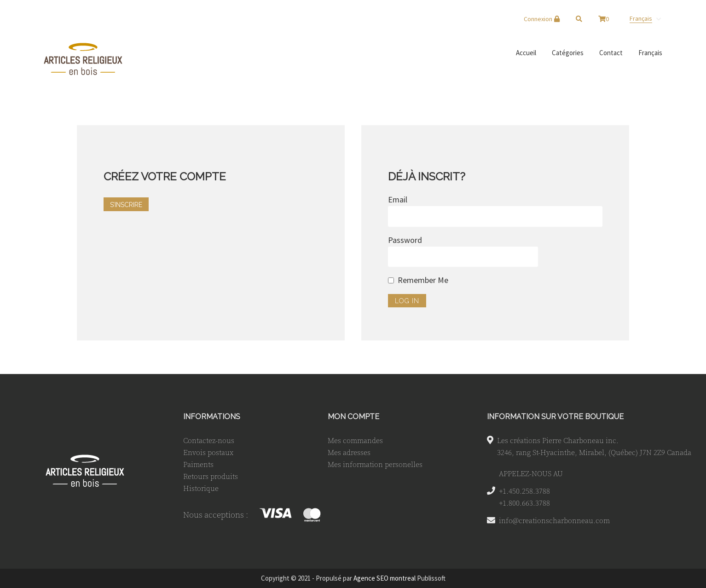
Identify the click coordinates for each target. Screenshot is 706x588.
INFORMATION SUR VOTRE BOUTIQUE (555, 417)
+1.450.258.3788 (524, 491)
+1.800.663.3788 (524, 503)
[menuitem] (645, 18)
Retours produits (211, 476)
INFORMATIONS (212, 417)
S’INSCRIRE (126, 205)
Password (405, 240)
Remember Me (423, 280)
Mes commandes (355, 440)
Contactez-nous (209, 440)
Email (398, 199)
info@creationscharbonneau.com (554, 520)
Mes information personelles (375, 464)
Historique (201, 488)
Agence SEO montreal (385, 578)
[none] (645, 18)
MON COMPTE (353, 417)
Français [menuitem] (641, 18)
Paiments (198, 464)
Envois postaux (208, 452)
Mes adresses (349, 452)
